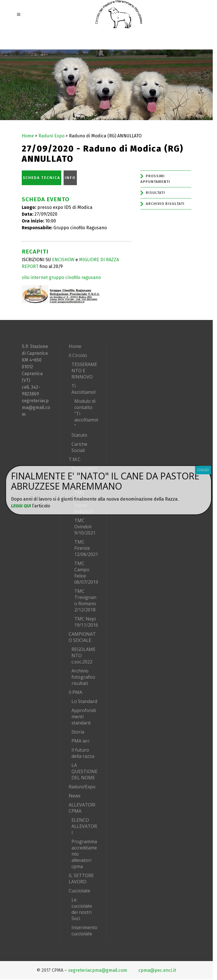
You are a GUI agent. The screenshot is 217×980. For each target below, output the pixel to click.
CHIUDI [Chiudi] (203, 470)
